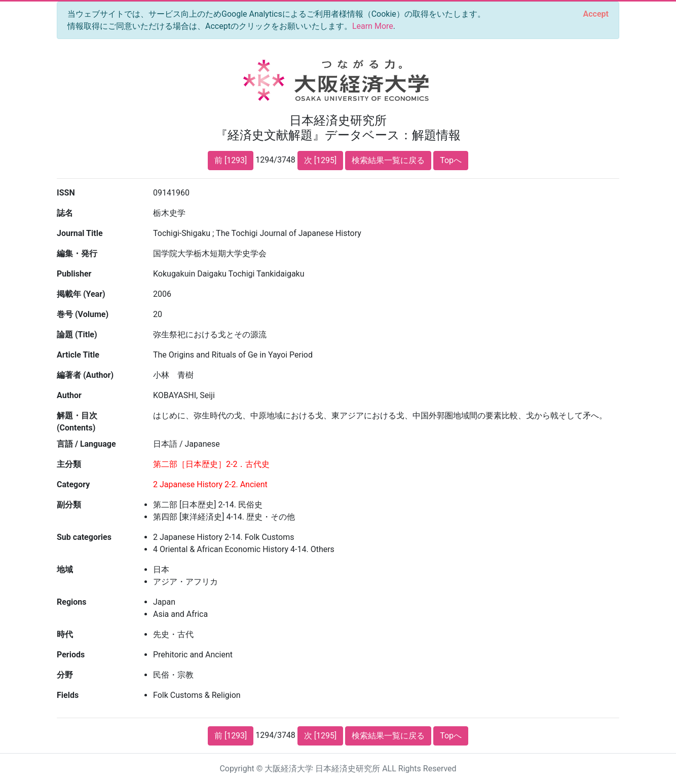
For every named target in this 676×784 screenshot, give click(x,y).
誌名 (65, 213)
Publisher (74, 274)
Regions (71, 602)
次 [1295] (320, 160)
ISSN (66, 193)
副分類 (69, 505)
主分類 (69, 464)
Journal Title (80, 233)
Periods (71, 655)
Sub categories (84, 537)
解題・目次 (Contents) (77, 422)
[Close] (596, 14)
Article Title (78, 355)
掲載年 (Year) (81, 294)
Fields (68, 695)
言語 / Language (86, 444)
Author (69, 395)
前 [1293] (231, 160)
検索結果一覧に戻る (388, 160)
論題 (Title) (77, 335)
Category (73, 484)
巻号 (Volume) (83, 314)
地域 (65, 570)
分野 (65, 675)
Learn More (373, 26)
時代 (65, 634)
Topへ (451, 160)
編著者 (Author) (85, 375)
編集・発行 (77, 253)
